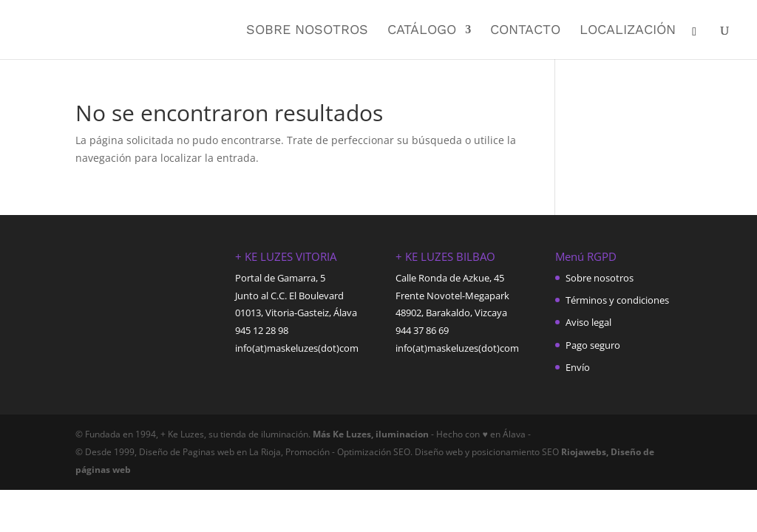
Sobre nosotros (307, 31)
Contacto (525, 31)
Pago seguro (593, 345)
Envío (578, 367)
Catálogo (422, 31)
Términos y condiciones (617, 300)
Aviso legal (588, 322)
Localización (628, 31)
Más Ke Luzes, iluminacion (370, 434)
